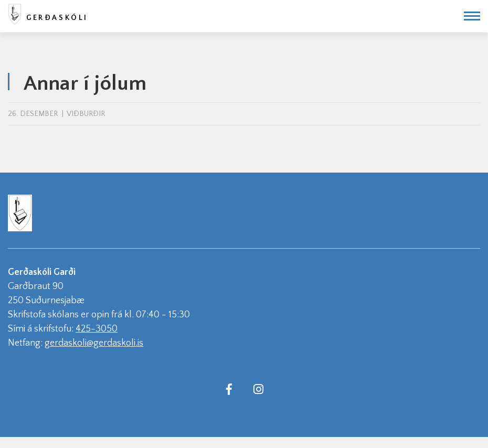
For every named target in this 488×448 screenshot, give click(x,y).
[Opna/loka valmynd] (472, 16)
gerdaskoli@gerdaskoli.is (94, 343)
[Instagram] (258, 389)
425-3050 (97, 329)
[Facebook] (229, 389)
